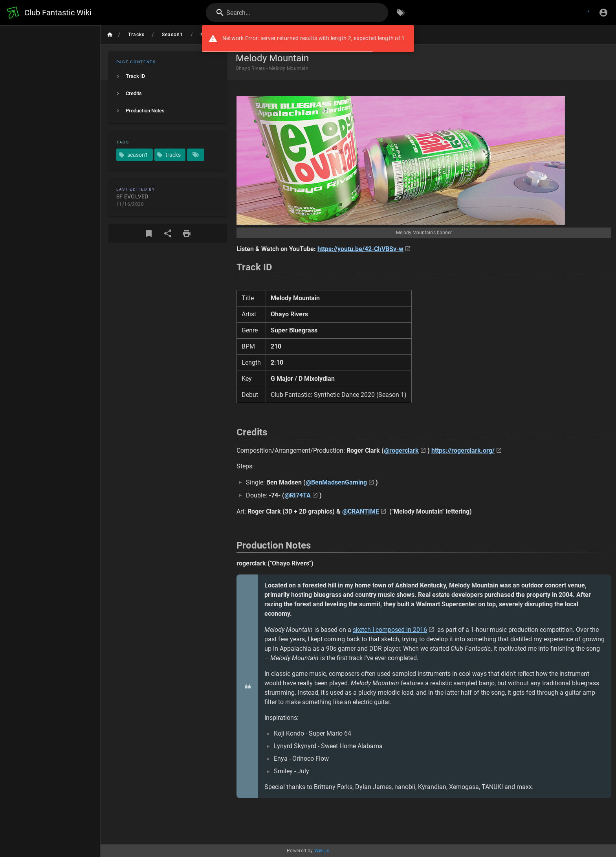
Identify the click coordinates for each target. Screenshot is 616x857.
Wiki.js (322, 851)
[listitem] (168, 76)
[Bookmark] (149, 233)
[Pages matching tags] (196, 155)
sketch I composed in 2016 (390, 630)
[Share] (168, 233)
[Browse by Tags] (401, 13)
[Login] (603, 13)
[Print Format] (187, 233)
